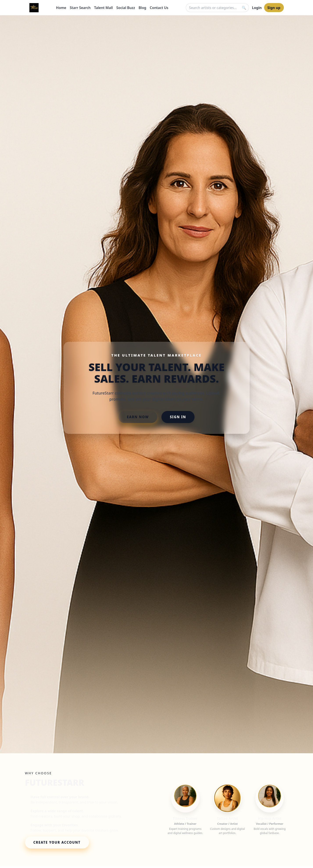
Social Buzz (126, 8)
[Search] (244, 8)
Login (257, 8)
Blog (142, 8)
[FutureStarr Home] (34, 8)
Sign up (274, 8)
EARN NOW (138, 417)
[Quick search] (217, 8)
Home (61, 8)
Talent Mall (103, 8)
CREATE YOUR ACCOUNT (57, 842)
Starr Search (80, 8)
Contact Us (159, 8)
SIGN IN (178, 417)
